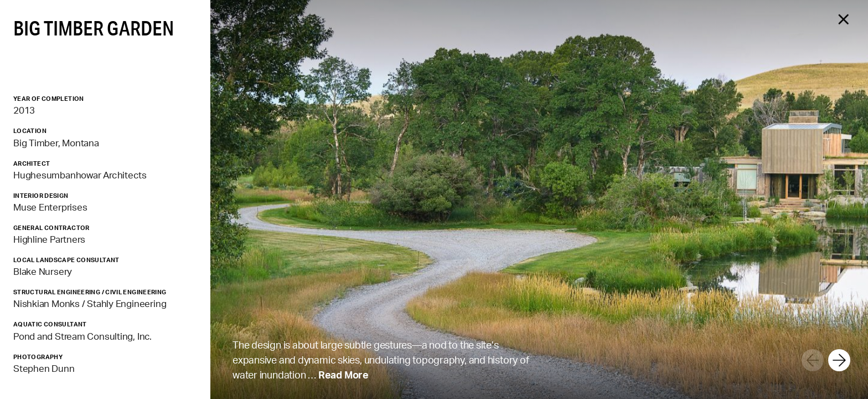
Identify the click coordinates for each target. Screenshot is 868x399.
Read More (343, 375)
